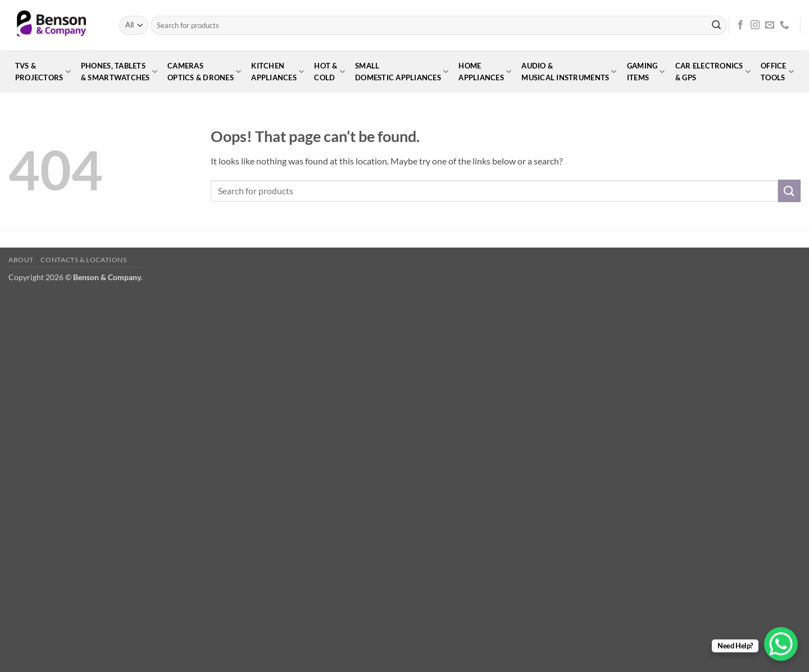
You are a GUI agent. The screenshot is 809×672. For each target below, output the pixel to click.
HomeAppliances (485, 72)
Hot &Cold (329, 72)
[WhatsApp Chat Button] (781, 644)
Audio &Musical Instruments (569, 72)
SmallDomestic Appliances (402, 72)
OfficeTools (777, 72)
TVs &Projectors (43, 72)
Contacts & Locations (83, 260)
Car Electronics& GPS (713, 72)
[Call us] (784, 25)
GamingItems (646, 72)
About (21, 260)
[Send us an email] (770, 25)
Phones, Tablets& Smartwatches (119, 72)
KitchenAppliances (278, 72)
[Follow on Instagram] (755, 25)
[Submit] (716, 25)
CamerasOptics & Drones (204, 72)
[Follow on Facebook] (740, 25)
